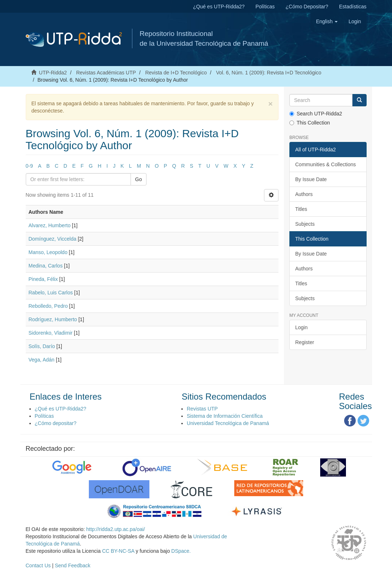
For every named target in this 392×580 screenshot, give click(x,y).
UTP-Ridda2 (53, 73)
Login (301, 327)
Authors (304, 194)
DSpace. (181, 551)
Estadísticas (353, 7)
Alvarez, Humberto (50, 225)
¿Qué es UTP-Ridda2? (219, 7)
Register (305, 342)
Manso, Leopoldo (48, 252)
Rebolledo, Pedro (48, 306)
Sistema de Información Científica (225, 416)
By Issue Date (311, 179)
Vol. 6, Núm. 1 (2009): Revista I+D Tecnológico (269, 73)
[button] (327, 21)
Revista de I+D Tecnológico (176, 73)
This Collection (310, 123)
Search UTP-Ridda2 (316, 114)
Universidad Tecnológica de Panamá (228, 423)
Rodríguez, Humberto (53, 319)
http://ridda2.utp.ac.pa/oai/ (116, 529)
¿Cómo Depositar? (307, 7)
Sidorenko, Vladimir (51, 333)
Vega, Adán (42, 360)
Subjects (305, 224)
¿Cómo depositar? (56, 423)
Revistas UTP (202, 409)
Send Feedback (73, 565)
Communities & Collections (325, 164)
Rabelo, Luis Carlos (51, 293)
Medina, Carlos (46, 266)
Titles (301, 209)
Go (139, 179)
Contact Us (38, 565)
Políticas (265, 7)
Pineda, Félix (43, 279)
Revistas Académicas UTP (106, 73)
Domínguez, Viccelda (53, 239)
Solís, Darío (42, 346)
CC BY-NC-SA (118, 551)
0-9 (29, 166)
